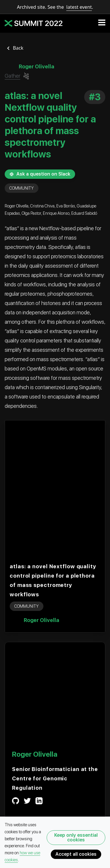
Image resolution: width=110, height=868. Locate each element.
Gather (12, 76)
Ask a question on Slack (40, 174)
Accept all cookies (76, 854)
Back (18, 48)
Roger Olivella (42, 620)
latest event (79, 7)
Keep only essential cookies (76, 837)
